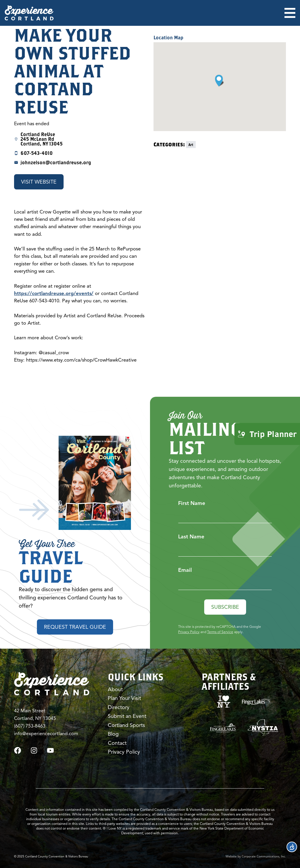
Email (185, 570)
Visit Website (39, 182)
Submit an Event (127, 716)
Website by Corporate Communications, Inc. (256, 856)
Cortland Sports (126, 725)
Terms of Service (220, 632)
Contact (117, 743)
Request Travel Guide (75, 627)
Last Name (191, 537)
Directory (119, 707)
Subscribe (225, 607)
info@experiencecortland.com (46, 734)
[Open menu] (290, 13)
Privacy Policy (189, 632)
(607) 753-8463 (30, 726)
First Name (192, 503)
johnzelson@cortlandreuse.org (56, 162)
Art (191, 145)
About (115, 689)
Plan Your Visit (124, 698)
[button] (220, 81)
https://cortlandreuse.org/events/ (54, 293)
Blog (113, 734)
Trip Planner (267, 434)
